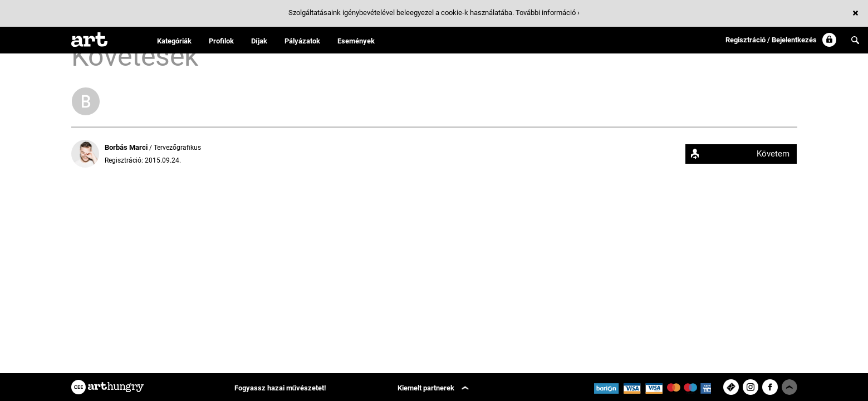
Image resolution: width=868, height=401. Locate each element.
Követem (773, 154)
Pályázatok (302, 41)
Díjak (259, 41)
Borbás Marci (127, 147)
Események (356, 41)
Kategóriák (174, 41)
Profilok (221, 41)
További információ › (548, 13)
